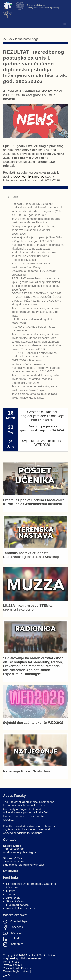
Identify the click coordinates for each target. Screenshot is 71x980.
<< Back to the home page (21, 39)
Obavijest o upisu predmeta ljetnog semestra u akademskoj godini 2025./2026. (33, 230)
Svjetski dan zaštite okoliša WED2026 (33, 723)
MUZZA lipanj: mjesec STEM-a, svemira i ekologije (28, 608)
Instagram (17, 944)
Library (11, 891)
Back (12, 197)
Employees (11, 871)
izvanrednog (36, 176)
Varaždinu (35, 826)
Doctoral (13, 887)
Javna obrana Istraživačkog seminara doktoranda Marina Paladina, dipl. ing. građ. (35, 312)
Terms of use (11, 962)
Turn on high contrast (16, 971)
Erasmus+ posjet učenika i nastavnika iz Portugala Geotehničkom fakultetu (34, 502)
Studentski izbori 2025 (26, 383)
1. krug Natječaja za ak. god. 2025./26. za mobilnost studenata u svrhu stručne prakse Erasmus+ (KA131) (36, 345)
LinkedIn (16, 938)
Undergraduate (32, 884)
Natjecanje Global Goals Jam (26, 771)
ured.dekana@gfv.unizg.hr (20, 852)
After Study (13, 898)
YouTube (16, 933)
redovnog (19, 176)
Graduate (50, 884)
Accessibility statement (21, 908)
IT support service (18, 905)
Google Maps (19, 921)
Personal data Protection (18, 968)
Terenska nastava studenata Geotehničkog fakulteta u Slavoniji (31, 555)
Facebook (17, 927)
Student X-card (16, 901)
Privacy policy (12, 965)
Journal (11, 894)
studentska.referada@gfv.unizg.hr (24, 865)
